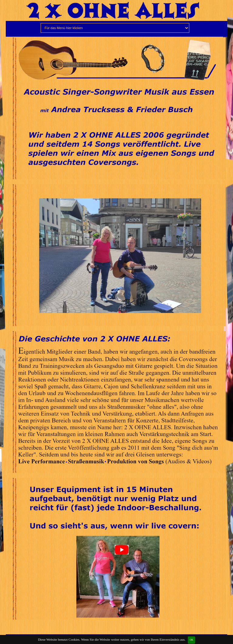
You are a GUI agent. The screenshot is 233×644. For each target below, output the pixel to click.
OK (191, 640)
